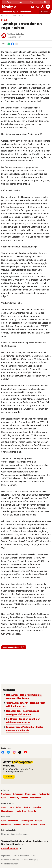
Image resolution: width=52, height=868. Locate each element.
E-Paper (8, 2)
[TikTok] (20, 752)
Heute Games (7, 811)
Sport (16, 12)
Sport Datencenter (10, 821)
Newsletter (35, 798)
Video (42, 825)
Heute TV (32, 811)
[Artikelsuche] (37, 7)
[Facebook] (13, 44)
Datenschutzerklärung (10, 860)
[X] (8, 752)
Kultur (19, 807)
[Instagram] (14, 752)
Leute (11, 807)
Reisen (34, 825)
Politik (21, 16)
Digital (27, 807)
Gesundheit (6, 825)
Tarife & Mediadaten (21, 856)
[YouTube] (25, 752)
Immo (21, 2)
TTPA (33, 856)
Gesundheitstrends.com (21, 834)
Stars (4, 807)
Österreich (7, 12)
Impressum (6, 856)
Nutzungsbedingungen (31, 860)
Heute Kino (21, 811)
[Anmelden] (42, 7)
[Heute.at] (7, 7)
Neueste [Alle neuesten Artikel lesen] (45, 12)
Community (14, 798)
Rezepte (39, 821)
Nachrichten (25, 12)
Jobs (31, 2)
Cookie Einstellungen (10, 864)
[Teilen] (17, 44)
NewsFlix (43, 2)
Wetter (25, 798)
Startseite (4, 16)
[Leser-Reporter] (32, 7)
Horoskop (37, 807)
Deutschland (31, 794)
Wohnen (17, 825)
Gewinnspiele (27, 821)
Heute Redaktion (17, 34)
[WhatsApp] (8, 44)
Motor (26, 825)
